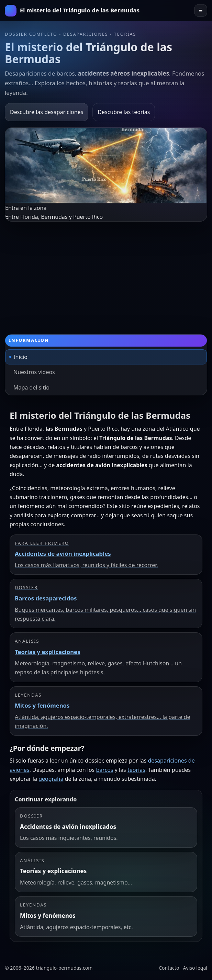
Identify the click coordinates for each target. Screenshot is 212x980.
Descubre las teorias (124, 112)
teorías (136, 770)
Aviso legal (195, 968)
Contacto (169, 968)
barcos (104, 770)
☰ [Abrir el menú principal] (201, 10)
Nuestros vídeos (34, 372)
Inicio (20, 357)
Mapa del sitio (31, 387)
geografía (51, 779)
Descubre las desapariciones (47, 112)
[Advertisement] (106, 273)
